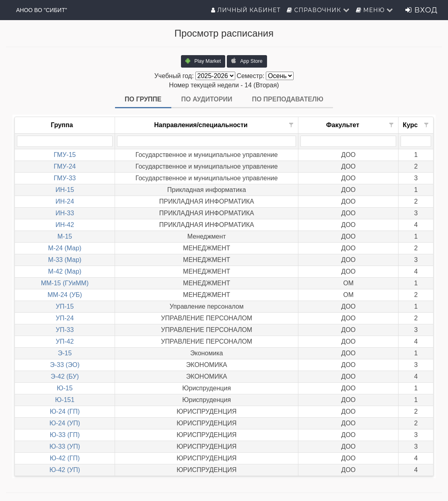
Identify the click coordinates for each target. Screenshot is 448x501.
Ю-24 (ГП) (65, 411)
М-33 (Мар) (65, 260)
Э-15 (65, 353)
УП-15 (65, 306)
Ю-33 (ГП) (65, 435)
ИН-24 (65, 201)
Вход (421, 10)
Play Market (203, 61)
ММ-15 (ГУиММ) (65, 283)
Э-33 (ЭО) (65, 365)
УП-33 (65, 330)
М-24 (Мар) (65, 248)
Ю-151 (65, 400)
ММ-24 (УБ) (65, 295)
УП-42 (65, 341)
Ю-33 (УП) (65, 446)
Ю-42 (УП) (65, 470)
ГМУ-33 (65, 178)
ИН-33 (65, 213)
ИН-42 (65, 225)
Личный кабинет (246, 10)
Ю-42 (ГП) (65, 458)
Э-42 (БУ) (65, 376)
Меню (375, 10)
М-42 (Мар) (65, 271)
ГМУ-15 (65, 155)
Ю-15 (65, 388)
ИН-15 (65, 190)
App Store (247, 61)
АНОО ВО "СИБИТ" (42, 10)
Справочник (318, 10)
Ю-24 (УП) (65, 423)
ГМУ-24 (65, 166)
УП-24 (65, 318)
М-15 (65, 236)
